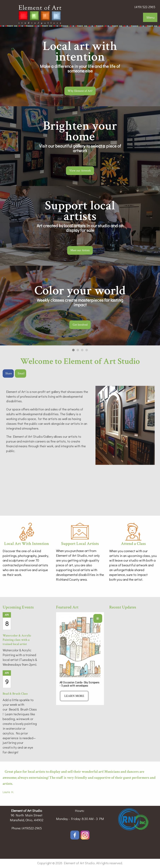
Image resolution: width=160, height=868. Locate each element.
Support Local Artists (80, 544)
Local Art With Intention (27, 544)
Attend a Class (133, 544)
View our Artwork (80, 171)
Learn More (74, 696)
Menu (151, 17)
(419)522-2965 (32, 828)
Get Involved (80, 325)
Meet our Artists (80, 250)
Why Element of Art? (80, 91)
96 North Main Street (27, 815)
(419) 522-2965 (145, 7)
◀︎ (10, 192)
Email (21, 373)
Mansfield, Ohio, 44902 (27, 820)
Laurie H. (8, 792)
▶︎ (153, 192)
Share (9, 373)
